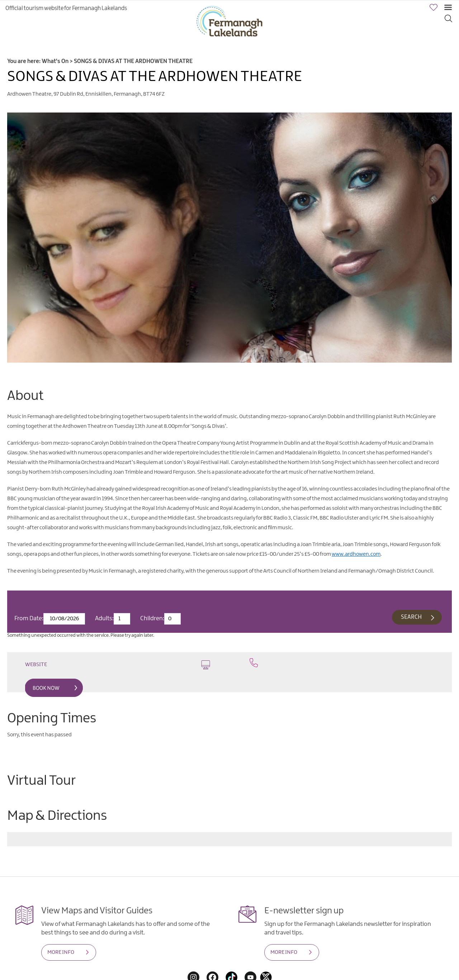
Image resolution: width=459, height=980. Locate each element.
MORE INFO (61, 952)
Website (118, 665)
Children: (152, 618)
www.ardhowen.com (356, 554)
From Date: (29, 618)
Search (411, 617)
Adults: (104, 618)
